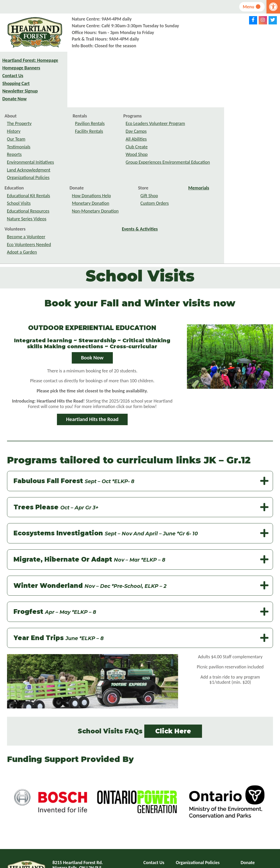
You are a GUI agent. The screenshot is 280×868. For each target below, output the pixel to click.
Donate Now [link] (14, 106)
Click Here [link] (173, 677)
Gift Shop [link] (205, 142)
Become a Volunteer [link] (82, 183)
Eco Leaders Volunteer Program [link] (211, 70)
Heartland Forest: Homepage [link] (19, 65)
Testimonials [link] (75, 93)
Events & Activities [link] (196, 175)
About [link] (67, 62)
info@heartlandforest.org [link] (90, 833)
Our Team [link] (72, 86)
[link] (273, 7)
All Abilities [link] (192, 86)
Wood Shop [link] (193, 101)
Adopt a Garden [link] (78, 199)
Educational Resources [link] (84, 157)
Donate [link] (133, 134)
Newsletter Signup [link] (20, 98)
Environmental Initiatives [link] (86, 109)
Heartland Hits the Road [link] (92, 366)
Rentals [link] (136, 62)
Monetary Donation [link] (147, 150)
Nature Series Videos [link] (83, 165)
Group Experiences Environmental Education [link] (224, 109)
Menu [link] (251, 7)
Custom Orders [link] (210, 150)
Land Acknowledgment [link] (85, 116)
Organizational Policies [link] (84, 124)
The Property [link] (75, 70)
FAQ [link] (147, 817)
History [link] (70, 78)
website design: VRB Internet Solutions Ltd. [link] (167, 863)
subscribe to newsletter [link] (208, 844)
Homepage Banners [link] (21, 75)
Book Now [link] (92, 304)
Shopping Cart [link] (16, 91)
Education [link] (70, 134)
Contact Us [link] (13, 83)
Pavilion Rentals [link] (146, 70)
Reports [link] (70, 101)
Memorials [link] (255, 134)
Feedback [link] (185, 824)
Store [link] (199, 134)
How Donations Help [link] (147, 142)
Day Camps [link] (192, 78)
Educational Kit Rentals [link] (84, 142)
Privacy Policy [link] (189, 817)
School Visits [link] (75, 150)
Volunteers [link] (71, 175)
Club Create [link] (193, 93)
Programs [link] (189, 62)
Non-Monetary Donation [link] (151, 157)
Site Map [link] (152, 824)
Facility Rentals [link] (145, 78)
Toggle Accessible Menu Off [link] (207, 835)
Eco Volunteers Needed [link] (85, 191)
